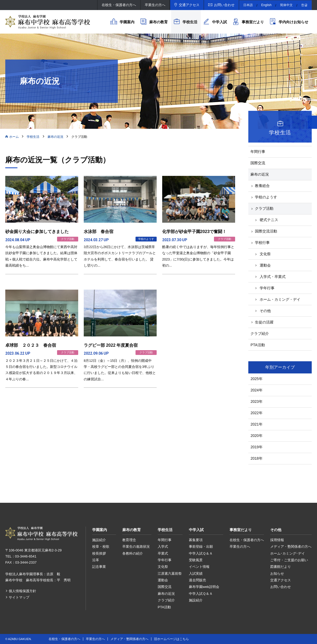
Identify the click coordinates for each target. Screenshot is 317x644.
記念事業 (99, 567)
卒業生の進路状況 (136, 547)
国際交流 (258, 163)
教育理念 (129, 540)
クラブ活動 (264, 208)
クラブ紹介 (260, 334)
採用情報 (277, 540)
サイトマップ (19, 597)
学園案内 (127, 22)
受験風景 (196, 560)
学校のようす (266, 197)
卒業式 (163, 553)
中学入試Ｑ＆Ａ (201, 553)
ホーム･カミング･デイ (288, 553)
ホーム (14, 137)
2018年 (256, 458)
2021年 (256, 424)
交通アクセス (189, 5)
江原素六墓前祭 (170, 574)
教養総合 (262, 186)
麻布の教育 (158, 22)
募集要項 (196, 540)
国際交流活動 (266, 231)
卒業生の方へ (155, 5)
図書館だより (281, 567)
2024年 (256, 390)
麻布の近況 (55, 137)
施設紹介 (99, 540)
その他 (265, 311)
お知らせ (277, 574)
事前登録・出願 (201, 547)
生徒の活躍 (264, 322)
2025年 (256, 379)
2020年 (256, 436)
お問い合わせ (224, 5)
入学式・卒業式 (273, 277)
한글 (304, 5)
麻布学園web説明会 (204, 587)
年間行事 (258, 152)
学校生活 (190, 22)
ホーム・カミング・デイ (280, 299)
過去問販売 (197, 580)
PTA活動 (258, 345)
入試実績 (196, 574)
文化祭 (265, 254)
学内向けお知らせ (293, 22)
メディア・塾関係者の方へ (291, 547)
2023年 (256, 401)
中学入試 (220, 22)
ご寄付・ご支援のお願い (289, 560)
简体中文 (286, 5)
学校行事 (262, 243)
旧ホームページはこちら (171, 639)
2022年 (256, 413)
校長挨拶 (99, 553)
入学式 (163, 547)
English (266, 5)
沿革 (96, 560)
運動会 (265, 265)
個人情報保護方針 (22, 591)
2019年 (256, 447)
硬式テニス (269, 220)
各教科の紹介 (133, 553)
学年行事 (267, 288)
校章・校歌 (101, 547)
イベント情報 (199, 567)
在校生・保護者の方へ (119, 5)
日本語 (248, 5)
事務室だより (253, 22)
